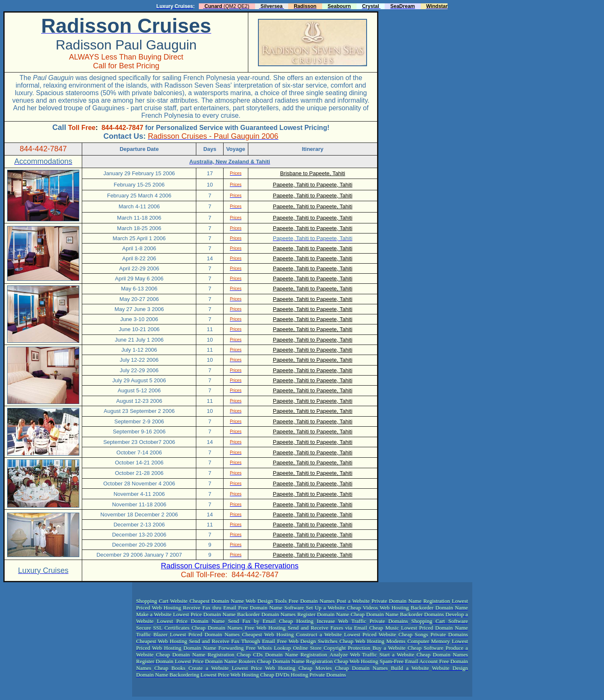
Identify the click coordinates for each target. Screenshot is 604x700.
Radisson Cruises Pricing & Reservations (230, 566)
